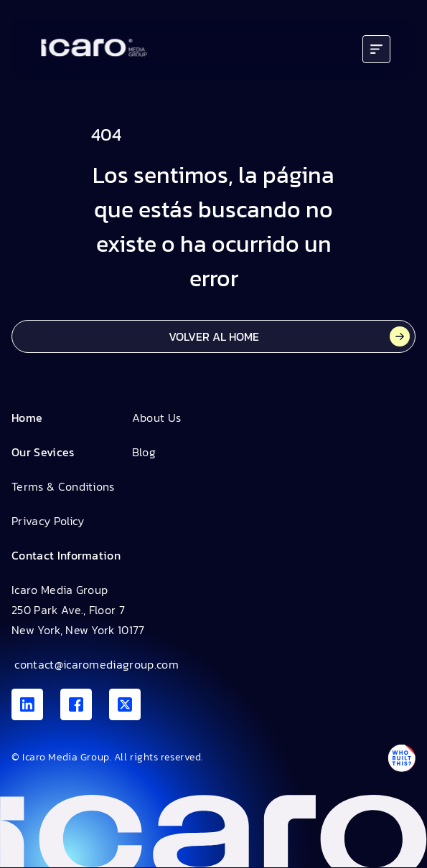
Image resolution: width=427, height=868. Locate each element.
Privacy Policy (48, 521)
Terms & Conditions (63, 486)
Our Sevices (43, 452)
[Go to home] (94, 49)
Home (27, 418)
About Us (157, 418)
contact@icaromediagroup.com (95, 664)
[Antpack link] (401, 758)
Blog (144, 452)
